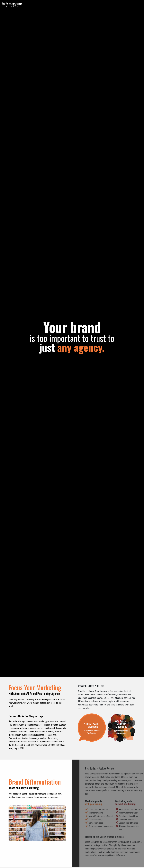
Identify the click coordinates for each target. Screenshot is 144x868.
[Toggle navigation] (138, 5)
